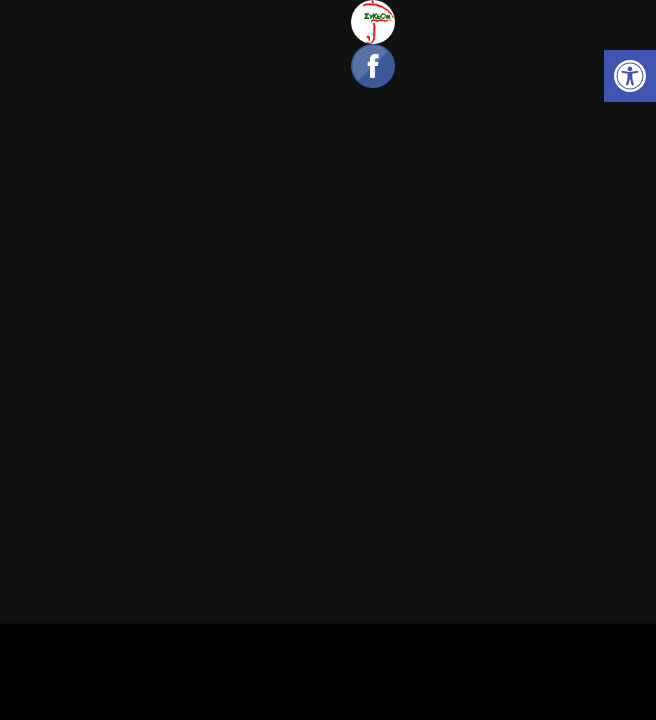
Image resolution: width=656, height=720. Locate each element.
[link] (630, 76)
